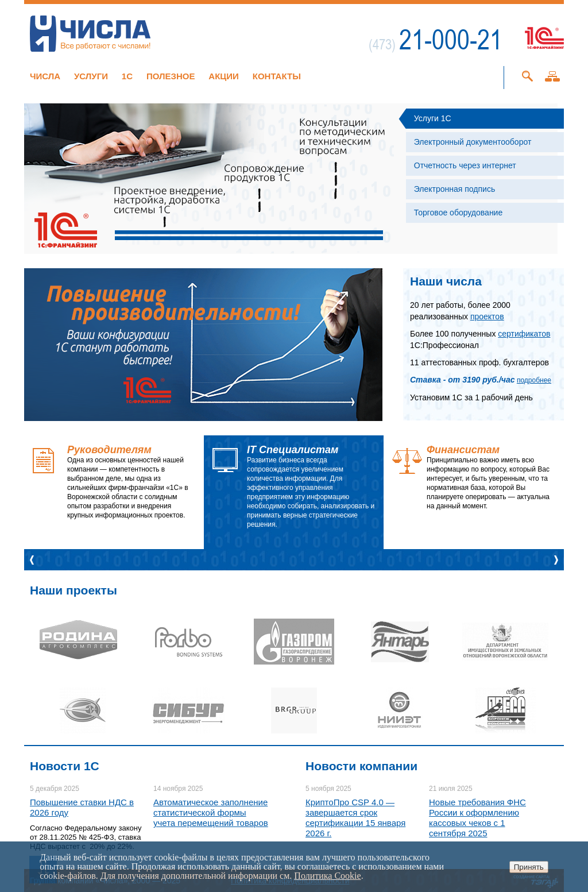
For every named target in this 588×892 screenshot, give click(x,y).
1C (127, 76)
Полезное (171, 76)
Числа (45, 76)
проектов (487, 316)
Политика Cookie (327, 876)
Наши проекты (73, 590)
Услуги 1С (433, 118)
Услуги (91, 76)
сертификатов (524, 334)
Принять (529, 867)
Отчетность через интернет (465, 165)
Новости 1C (65, 766)
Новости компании (361, 766)
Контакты (277, 76)
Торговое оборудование (458, 213)
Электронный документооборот (473, 142)
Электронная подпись (454, 189)
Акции (224, 76)
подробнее (534, 380)
